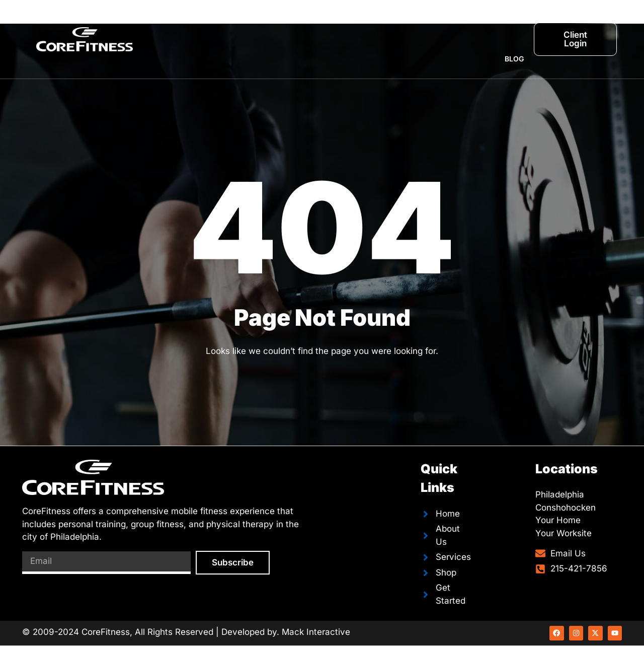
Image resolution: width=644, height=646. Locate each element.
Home (200, 19)
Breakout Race (455, 19)
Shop (514, 19)
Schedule (388, 19)
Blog (514, 59)
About (243, 19)
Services (292, 19)
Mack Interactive (316, 632)
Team (339, 19)
